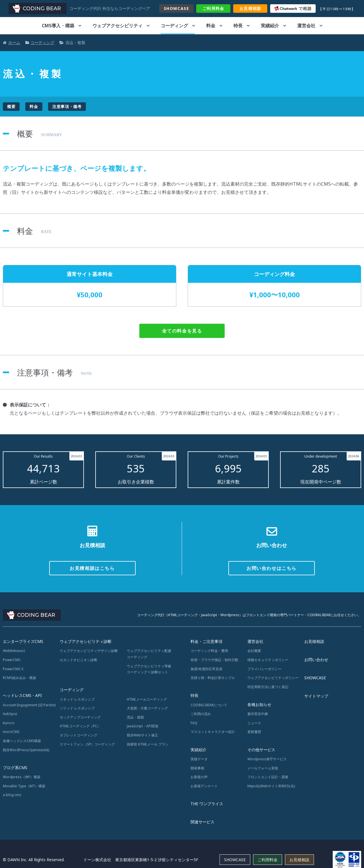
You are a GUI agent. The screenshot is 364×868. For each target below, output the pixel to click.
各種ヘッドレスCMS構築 (22, 741)
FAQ (194, 723)
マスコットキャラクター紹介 (213, 732)
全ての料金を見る (182, 331)
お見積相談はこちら (92, 568)
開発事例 (197, 768)
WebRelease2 (14, 651)
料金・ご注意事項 (206, 641)
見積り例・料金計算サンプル (213, 678)
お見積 (250, 8)
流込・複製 (135, 717)
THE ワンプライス (207, 804)
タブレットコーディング (78, 735)
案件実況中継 (258, 714)
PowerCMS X (13, 669)
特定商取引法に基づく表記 (268, 687)
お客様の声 (199, 777)
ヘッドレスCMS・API (22, 695)
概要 (11, 106)
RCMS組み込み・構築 (19, 678)
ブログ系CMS (15, 768)
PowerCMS (12, 660)
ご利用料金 (268, 860)
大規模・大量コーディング (147, 708)
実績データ (199, 759)
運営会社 (306, 26)
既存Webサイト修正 (142, 735)
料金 (213, 8)
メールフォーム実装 (263, 768)
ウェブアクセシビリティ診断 (86, 641)
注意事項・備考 (67, 106)
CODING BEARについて (209, 705)
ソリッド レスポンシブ (77, 708)
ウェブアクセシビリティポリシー (273, 678)
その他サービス (261, 750)
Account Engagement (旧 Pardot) (29, 705)
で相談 (293, 8)
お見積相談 (314, 641)
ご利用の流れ (201, 714)
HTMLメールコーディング (147, 699)
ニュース (254, 723)
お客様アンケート (204, 786)
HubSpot (10, 714)
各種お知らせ (259, 704)
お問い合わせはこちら (272, 568)
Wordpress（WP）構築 (22, 777)
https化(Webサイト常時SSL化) (271, 786)
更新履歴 (254, 732)
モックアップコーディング (80, 717)
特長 (238, 26)
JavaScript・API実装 (143, 726)
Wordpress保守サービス (267, 759)
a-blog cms (12, 795)
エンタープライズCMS (23, 641)
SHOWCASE (176, 8)
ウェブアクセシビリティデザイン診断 (89, 651)
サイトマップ (316, 696)
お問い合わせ (316, 660)
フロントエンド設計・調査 (268, 777)
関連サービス (202, 822)
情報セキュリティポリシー (268, 660)
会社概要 (254, 651)
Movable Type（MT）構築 (24, 786)
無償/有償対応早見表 (206, 669)
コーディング (174, 26)
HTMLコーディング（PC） (80, 726)
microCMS (11, 732)
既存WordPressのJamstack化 (26, 750)
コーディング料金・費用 (209, 651)
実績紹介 (270, 26)
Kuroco (9, 723)
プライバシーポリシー (264, 669)
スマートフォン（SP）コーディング (87, 744)
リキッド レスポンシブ (77, 699)
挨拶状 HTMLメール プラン (148, 744)
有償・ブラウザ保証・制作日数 (214, 660)
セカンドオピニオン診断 (78, 660)
